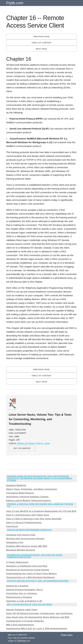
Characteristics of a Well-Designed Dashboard (30, 577)
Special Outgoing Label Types (22, 610)
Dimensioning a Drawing (19, 597)
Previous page (41, 37)
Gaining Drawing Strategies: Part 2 (24, 590)
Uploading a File (15, 542)
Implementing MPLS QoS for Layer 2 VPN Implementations (37, 629)
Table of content (41, 43)
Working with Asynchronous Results (25, 539)
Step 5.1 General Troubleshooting (24, 523)
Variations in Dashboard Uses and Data (27, 566)
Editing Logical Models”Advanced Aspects (28, 501)
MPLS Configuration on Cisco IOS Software (30, 605)
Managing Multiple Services (21, 550)
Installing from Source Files (21, 535)
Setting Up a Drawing (17, 586)
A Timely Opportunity (17, 562)
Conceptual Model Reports (20, 493)
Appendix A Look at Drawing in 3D (24, 601)
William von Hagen (26, 443)
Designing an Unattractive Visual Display (28, 570)
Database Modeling (16, 485)
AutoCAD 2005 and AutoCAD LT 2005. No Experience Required (38, 581)
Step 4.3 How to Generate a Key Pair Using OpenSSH (34, 519)
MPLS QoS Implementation (20, 625)
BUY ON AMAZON (22, 448)
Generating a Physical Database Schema (27, 497)
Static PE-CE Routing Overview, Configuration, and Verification (39, 613)
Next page (41, 49)
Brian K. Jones (43, 443)
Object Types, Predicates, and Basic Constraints (32, 489)
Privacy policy (67, 635)
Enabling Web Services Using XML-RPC (27, 546)
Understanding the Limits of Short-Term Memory (31, 574)
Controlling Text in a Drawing (22, 593)
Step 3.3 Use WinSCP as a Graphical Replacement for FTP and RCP (41, 511)
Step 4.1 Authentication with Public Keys (28, 515)
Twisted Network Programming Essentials (29, 530)
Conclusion (12, 526)
